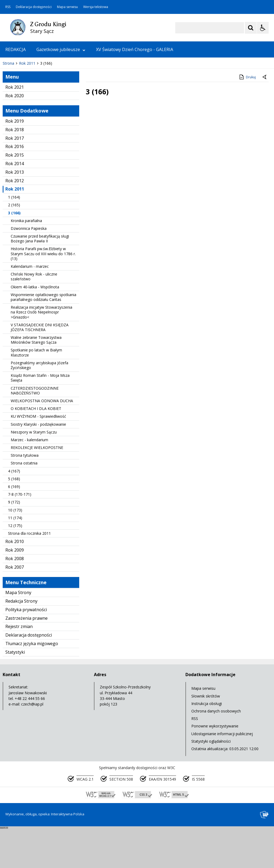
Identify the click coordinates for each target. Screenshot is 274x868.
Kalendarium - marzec (30, 306)
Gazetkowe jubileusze (61, 49)
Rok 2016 (15, 186)
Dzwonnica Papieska (29, 268)
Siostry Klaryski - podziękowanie (38, 464)
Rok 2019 (15, 161)
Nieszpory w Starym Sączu (34, 472)
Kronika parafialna (26, 260)
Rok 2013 (15, 212)
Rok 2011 (15, 229)
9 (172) (14, 542)
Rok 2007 (15, 607)
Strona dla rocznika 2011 (29, 573)
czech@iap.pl (32, 744)
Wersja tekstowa (96, 7)
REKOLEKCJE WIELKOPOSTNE (37, 487)
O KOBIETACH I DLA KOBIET (36, 448)
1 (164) (14, 237)
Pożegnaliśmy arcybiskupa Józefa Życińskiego (39, 405)
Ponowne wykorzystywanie (215, 766)
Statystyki (15, 692)
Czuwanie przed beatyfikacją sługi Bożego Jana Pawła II (40, 278)
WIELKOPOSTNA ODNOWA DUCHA (42, 440)
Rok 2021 (15, 127)
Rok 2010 (15, 581)
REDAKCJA (16, 49)
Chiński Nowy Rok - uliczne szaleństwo (34, 316)
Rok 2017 (15, 178)
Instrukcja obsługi (207, 743)
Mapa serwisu (67, 7)
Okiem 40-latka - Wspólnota (35, 326)
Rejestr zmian (19, 666)
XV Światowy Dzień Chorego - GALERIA (135, 49)
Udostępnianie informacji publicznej (222, 773)
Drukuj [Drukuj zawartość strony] (247, 117)
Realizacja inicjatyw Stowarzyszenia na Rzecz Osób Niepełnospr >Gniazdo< (41, 352)
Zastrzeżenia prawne (26, 658)
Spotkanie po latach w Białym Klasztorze (36, 392)
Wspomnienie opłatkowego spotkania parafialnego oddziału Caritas (43, 337)
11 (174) (15, 557)
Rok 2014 (15, 203)
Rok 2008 (15, 598)
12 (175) (15, 565)
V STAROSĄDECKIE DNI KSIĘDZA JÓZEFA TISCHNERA (40, 367)
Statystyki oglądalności (211, 781)
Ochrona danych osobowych (216, 751)
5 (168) (14, 518)
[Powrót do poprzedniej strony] (265, 117)
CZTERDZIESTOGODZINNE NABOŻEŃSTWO (35, 430)
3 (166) (14, 252)
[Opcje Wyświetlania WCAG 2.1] (263, 28)
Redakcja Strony (21, 641)
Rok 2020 (15, 135)
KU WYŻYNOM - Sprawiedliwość (38, 456)
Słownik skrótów (206, 736)
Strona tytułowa (25, 495)
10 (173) (15, 550)
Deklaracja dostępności (34, 7)
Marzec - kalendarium (29, 479)
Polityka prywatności (26, 649)
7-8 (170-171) (20, 534)
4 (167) (14, 511)
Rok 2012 (15, 220)
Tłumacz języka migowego (32, 683)
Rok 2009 (15, 590)
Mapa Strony (18, 632)
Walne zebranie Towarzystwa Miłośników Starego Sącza (36, 379)
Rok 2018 (15, 169)
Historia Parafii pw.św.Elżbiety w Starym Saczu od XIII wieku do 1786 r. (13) (43, 293)
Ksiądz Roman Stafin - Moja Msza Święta (40, 417)
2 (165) (14, 245)
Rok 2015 (15, 195)
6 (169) (14, 526)
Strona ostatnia (24, 503)
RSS (8, 7)
